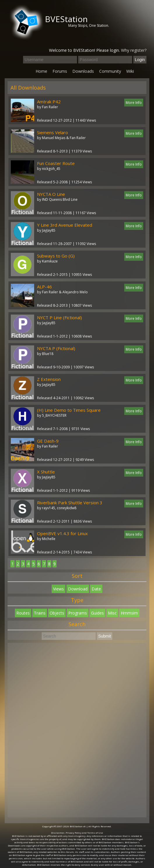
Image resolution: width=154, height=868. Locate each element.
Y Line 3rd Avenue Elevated (65, 225)
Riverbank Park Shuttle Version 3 (70, 503)
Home (41, 71)
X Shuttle (46, 472)
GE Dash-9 (48, 441)
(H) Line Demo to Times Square (69, 410)
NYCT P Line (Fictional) (60, 317)
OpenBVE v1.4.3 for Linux (62, 533)
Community (110, 71)
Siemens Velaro (52, 132)
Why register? (134, 50)
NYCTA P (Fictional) (56, 348)
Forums (60, 71)
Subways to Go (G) (56, 256)
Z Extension (49, 379)
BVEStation (66, 19)
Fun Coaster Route (56, 163)
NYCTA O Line (51, 194)
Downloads (83, 71)
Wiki (130, 71)
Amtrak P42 (49, 102)
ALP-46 (44, 287)
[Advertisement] (77, 730)
